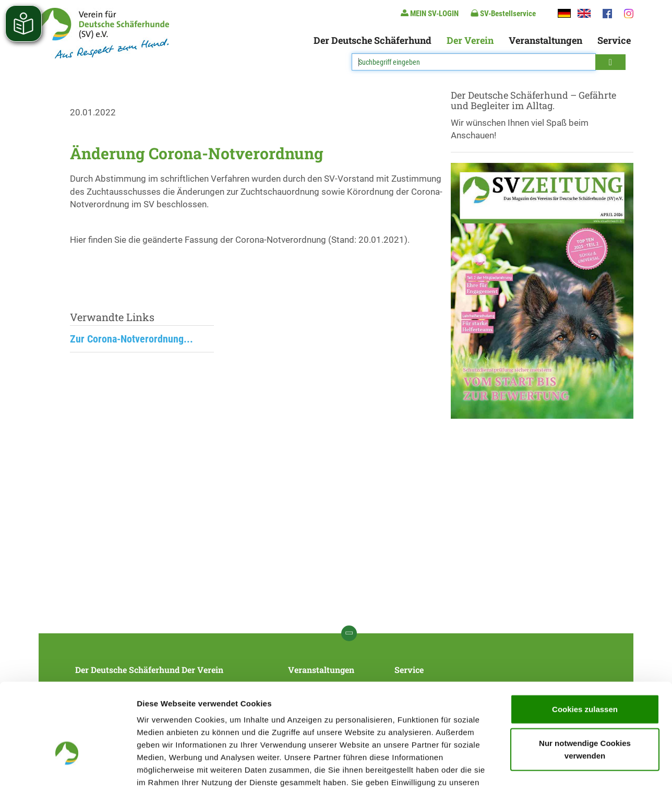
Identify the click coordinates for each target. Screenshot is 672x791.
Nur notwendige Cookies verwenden (585, 683)
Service (614, 40)
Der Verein (470, 40)
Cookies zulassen (585, 642)
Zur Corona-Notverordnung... (131, 339)
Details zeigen (555, 770)
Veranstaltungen (545, 40)
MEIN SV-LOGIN (430, 13)
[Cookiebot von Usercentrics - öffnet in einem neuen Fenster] (68, 771)
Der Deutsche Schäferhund (373, 40)
